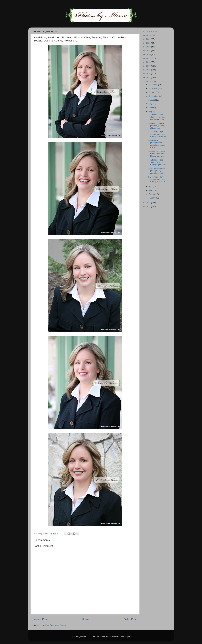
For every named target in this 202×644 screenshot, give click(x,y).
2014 (149, 77)
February (153, 194)
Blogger (127, 637)
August (152, 100)
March (151, 190)
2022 (149, 47)
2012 (149, 203)
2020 (149, 55)
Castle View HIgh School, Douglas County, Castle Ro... (158, 179)
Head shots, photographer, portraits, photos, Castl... (157, 144)
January (152, 198)
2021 (149, 51)
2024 (149, 39)
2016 (149, 70)
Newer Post (41, 619)
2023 (149, 43)
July (151, 104)
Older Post (130, 619)
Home (86, 619)
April (151, 186)
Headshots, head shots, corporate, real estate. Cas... (157, 117)
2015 (149, 74)
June (151, 108)
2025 (149, 35)
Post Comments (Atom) (56, 625)
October (152, 92)
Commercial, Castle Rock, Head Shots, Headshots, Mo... (157, 154)
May (151, 111)
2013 (149, 81)
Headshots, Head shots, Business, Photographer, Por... (158, 162)
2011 (149, 207)
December (153, 85)
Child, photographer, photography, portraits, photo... (157, 171)
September (154, 96)
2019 (149, 58)
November (153, 88)
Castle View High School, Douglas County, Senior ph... (158, 134)
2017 (149, 66)
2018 (149, 62)
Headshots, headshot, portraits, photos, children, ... (158, 126)
